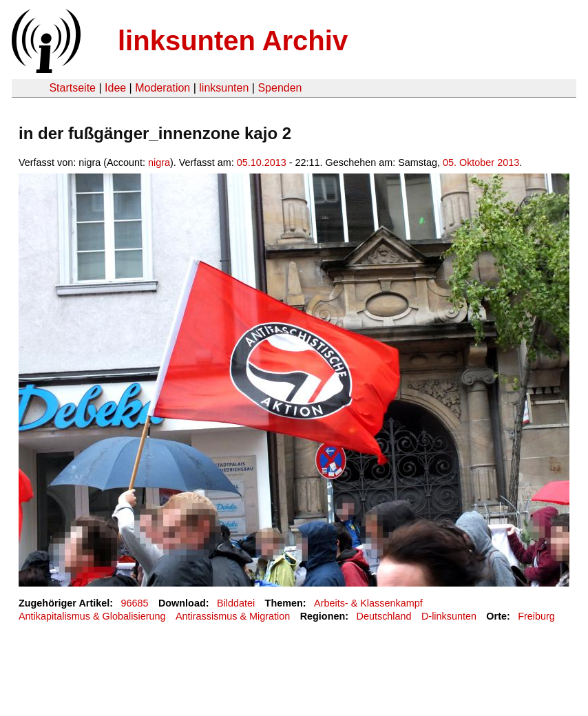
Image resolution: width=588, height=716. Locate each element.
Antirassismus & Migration (233, 616)
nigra (159, 162)
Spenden (280, 88)
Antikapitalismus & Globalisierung (92, 616)
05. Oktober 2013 (481, 162)
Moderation (162, 88)
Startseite (72, 88)
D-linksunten (449, 616)
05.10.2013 (262, 162)
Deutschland (384, 616)
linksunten (224, 88)
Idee (115, 88)
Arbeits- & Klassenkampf (368, 603)
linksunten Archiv (233, 41)
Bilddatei (236, 603)
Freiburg (536, 616)
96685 (135, 603)
